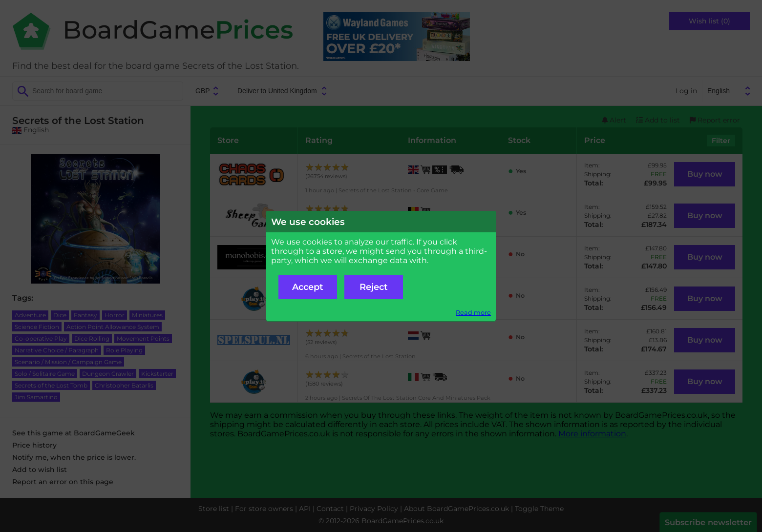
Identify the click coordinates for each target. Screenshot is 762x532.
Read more (473, 313)
